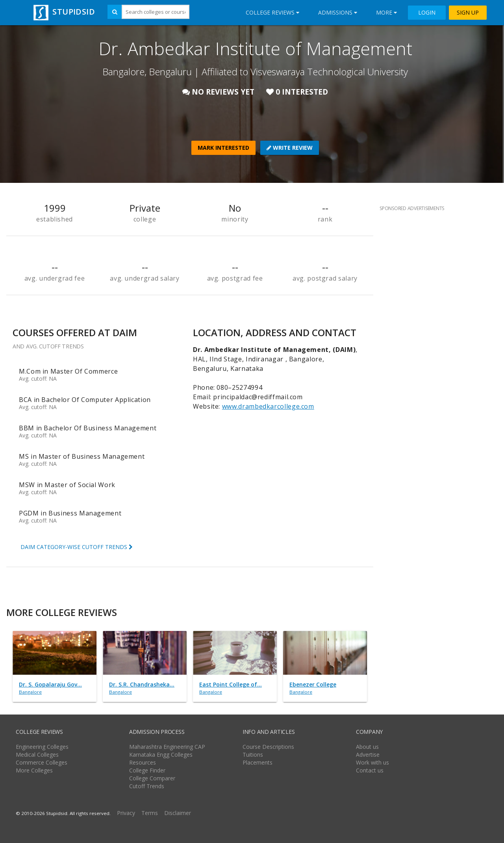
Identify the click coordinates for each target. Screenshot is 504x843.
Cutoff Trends (147, 786)
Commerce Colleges (42, 762)
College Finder (147, 770)
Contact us (370, 770)
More (386, 12)
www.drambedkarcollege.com (268, 406)
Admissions (338, 12)
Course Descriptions (268, 747)
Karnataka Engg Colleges (161, 755)
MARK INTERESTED (223, 148)
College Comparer (152, 778)
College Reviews (272, 12)
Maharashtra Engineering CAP (167, 747)
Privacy (126, 813)
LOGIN (427, 13)
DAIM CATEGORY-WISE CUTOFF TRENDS (77, 547)
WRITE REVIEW (290, 148)
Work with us (372, 762)
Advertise (368, 755)
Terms (150, 813)
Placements (258, 762)
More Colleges (34, 770)
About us (367, 747)
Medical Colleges (37, 755)
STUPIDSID (63, 12)
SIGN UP (468, 13)
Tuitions (253, 755)
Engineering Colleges (42, 747)
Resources (143, 762)
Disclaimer (178, 813)
